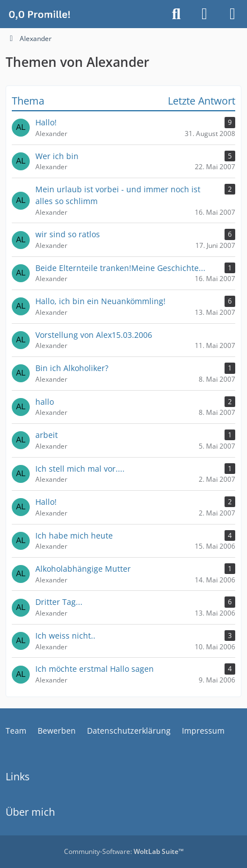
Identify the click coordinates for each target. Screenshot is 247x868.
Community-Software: (124, 851)
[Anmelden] (204, 14)
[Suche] (176, 14)
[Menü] (232, 14)
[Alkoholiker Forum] (39, 14)
